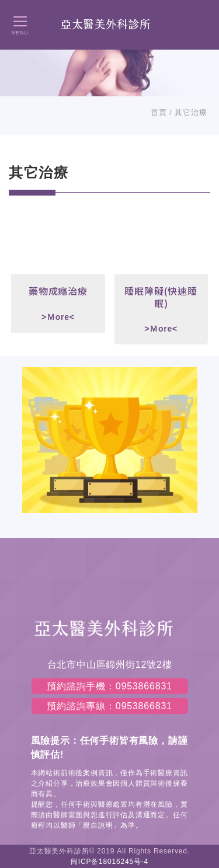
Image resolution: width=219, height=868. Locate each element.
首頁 (159, 112)
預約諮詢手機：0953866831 (109, 686)
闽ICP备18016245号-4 (109, 862)
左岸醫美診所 (109, 24)
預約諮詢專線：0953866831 (109, 706)
